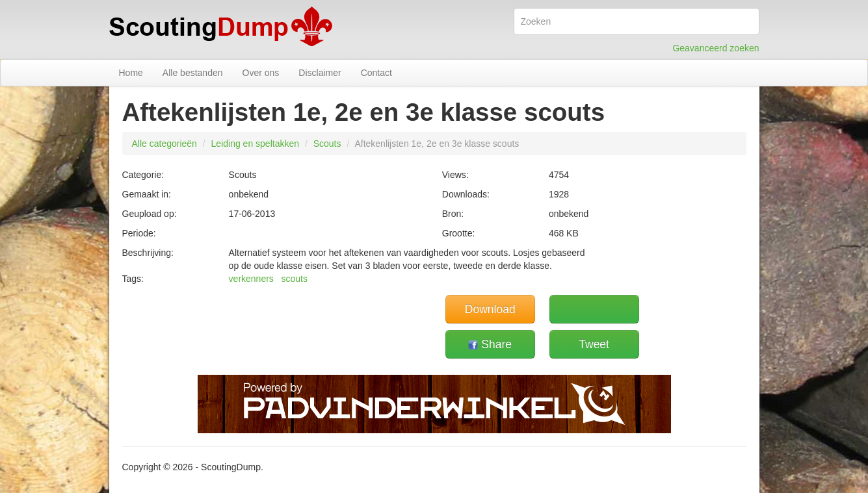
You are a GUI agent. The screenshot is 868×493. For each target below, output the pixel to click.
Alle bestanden (193, 73)
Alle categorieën (164, 144)
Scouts (327, 144)
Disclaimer (320, 73)
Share (490, 344)
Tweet (594, 344)
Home (131, 73)
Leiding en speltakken (255, 144)
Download (490, 309)
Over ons (261, 73)
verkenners (251, 279)
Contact (376, 73)
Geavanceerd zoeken (716, 48)
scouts (295, 279)
